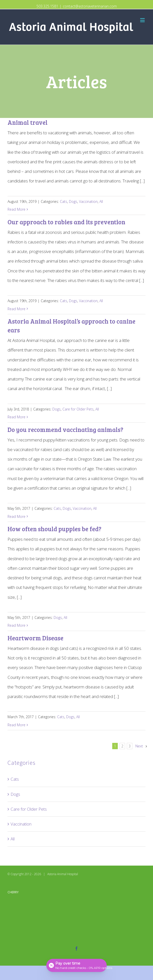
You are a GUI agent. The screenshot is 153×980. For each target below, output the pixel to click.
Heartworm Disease (35, 638)
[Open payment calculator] (76, 965)
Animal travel (28, 122)
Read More (16, 209)
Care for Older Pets (78, 409)
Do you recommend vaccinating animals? (65, 430)
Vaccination (88, 201)
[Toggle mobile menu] (143, 20)
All (101, 201)
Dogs (73, 201)
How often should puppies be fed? (54, 529)
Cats (64, 201)
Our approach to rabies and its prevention (66, 222)
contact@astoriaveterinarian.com (90, 6)
